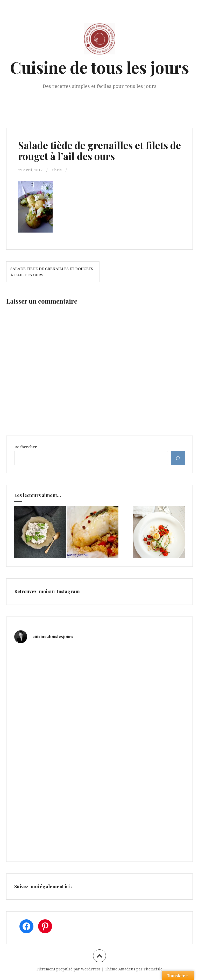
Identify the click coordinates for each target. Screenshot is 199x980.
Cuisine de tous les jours (99, 67)
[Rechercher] (178, 458)
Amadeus (127, 969)
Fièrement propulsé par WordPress (69, 969)
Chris (57, 170)
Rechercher (26, 447)
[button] (35, 207)
